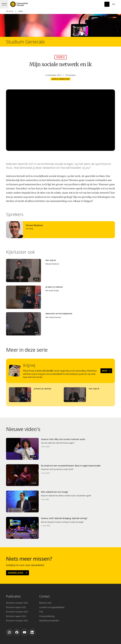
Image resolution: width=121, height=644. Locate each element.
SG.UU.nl (9, 11)
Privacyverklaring (47, 616)
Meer (105, 371)
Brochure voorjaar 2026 (17, 603)
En (114, 4)
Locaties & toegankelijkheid (52, 607)
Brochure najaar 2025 (16, 607)
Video (21, 11)
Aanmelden (16, 573)
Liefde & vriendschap (61, 79)
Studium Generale (25, 42)
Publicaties (13, 596)
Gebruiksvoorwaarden (49, 621)
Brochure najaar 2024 (16, 616)
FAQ (41, 612)
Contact (44, 596)
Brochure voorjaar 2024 (17, 621)
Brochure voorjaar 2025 (17, 612)
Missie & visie (45, 603)
